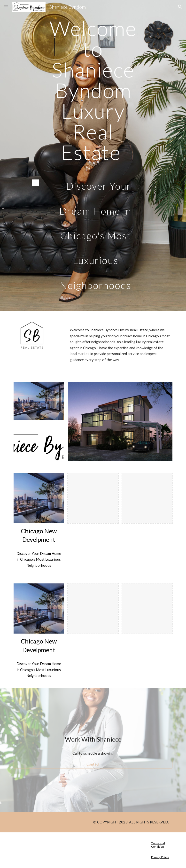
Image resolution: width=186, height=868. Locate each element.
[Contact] (93, 764)
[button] (6, 7)
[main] (93, 90)
